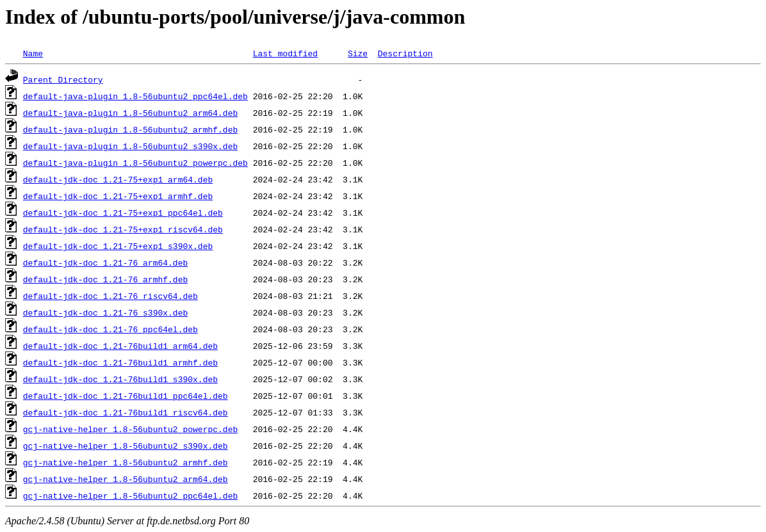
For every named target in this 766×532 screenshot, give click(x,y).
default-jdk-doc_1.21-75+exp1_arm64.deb (118, 179)
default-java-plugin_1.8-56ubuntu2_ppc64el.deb (135, 96)
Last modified (285, 53)
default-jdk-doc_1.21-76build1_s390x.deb (120, 379)
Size (358, 53)
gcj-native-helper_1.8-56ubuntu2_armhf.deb (126, 462)
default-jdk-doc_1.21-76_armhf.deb (105, 279)
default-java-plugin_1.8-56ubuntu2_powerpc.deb (135, 163)
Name (33, 53)
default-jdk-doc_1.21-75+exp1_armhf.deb (118, 196)
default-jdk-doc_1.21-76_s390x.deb (105, 312)
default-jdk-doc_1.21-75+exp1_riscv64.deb (123, 229)
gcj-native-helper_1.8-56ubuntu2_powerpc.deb (130, 429)
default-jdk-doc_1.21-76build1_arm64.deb (120, 346)
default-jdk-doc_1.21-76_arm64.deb (105, 262)
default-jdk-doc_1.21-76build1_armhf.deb (120, 362)
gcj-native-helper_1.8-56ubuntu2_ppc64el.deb (130, 496)
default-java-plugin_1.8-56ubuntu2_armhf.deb (130, 129)
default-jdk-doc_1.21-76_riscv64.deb (110, 296)
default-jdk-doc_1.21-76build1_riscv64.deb (126, 412)
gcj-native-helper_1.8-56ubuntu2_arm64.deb (126, 479)
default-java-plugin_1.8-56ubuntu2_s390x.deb (130, 146)
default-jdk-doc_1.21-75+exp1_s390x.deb (118, 246)
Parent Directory (63, 79)
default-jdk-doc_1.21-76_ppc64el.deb (110, 329)
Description (405, 53)
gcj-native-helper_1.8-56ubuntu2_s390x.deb (126, 446)
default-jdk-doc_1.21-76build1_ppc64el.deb (126, 396)
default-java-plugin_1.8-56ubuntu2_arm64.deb (130, 113)
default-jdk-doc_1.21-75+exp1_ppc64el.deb (123, 213)
